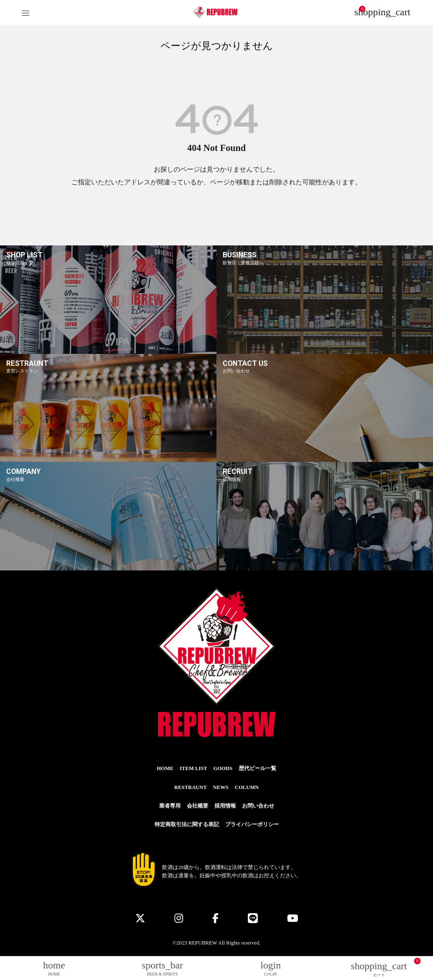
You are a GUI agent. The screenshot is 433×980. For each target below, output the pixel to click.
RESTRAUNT (191, 787)
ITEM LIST (194, 768)
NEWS (221, 787)
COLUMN (247, 787)
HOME (165, 768)
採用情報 (225, 806)
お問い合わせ (258, 806)
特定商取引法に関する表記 (187, 825)
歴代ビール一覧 (258, 768)
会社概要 (198, 806)
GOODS (223, 768)
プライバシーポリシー (252, 825)
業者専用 (170, 806)
